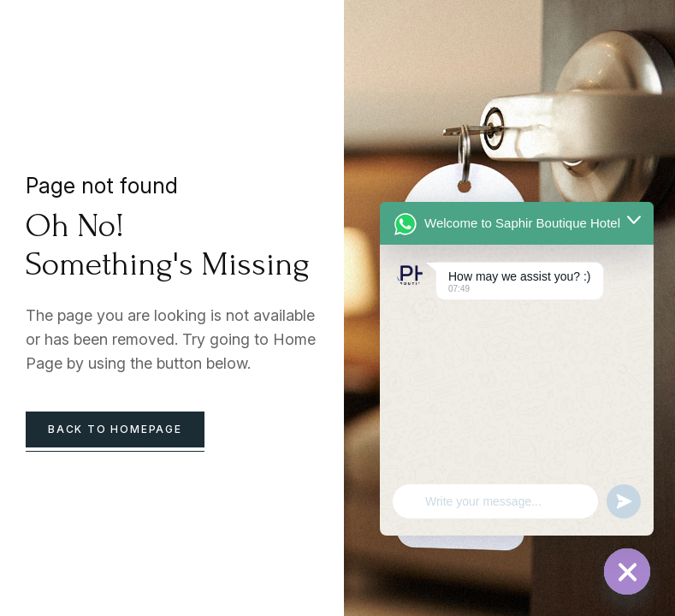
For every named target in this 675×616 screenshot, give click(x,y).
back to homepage (115, 429)
